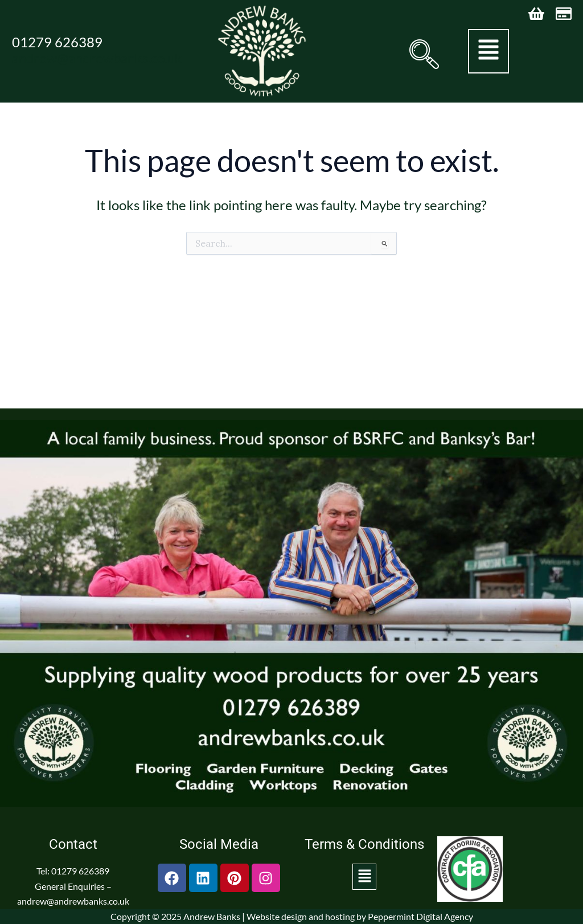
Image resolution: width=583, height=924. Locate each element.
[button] (489, 51)
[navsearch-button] (422, 54)
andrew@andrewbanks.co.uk (97, 58)
